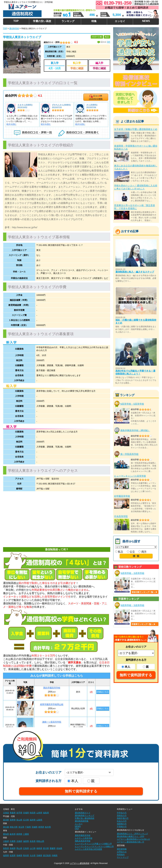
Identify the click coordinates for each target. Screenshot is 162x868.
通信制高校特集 (82, 821)
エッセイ (120, 21)
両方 (142, 552)
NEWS (146, 21)
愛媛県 (53, 848)
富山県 (19, 820)
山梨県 (39, 820)
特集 (94, 21)
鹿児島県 (47, 856)
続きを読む (11, 124)
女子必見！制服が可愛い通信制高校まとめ (136, 129)
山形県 (39, 813)
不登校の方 (122, 827)
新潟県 (6, 820)
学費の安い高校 (42, 21)
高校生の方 (122, 815)
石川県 (26, 820)
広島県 (26, 848)
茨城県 (35, 827)
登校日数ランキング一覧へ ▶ (145, 592)
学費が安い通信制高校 (85, 818)
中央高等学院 (121, 516)
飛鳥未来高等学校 (83, 841)
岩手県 (19, 813)
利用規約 (121, 855)
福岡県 (6, 856)
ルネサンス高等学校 (84, 838)
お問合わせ (122, 852)
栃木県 (48, 827)
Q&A (77, 829)
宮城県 (26, 813)
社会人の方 (122, 821)
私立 (119, 552)
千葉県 (28, 827)
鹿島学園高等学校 (83, 835)
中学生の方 (122, 813)
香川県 (46, 848)
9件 (109, 42)
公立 (131, 552)
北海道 (6, 813)
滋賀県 (26, 841)
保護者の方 (122, 824)
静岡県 (19, 834)
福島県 (46, 813)
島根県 (13, 848)
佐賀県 (13, 856)
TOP (16, 21)
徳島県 (39, 848)
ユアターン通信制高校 (80, 863)
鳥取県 (6, 848)
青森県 (13, 813)
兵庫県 (13, 841)
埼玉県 (21, 827)
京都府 (19, 841)
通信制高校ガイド (83, 813)
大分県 (33, 856)
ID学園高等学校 (122, 496)
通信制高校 (14, 29)
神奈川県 (14, 827)
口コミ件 (96, 97)
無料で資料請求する (136, 675)
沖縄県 (55, 856)
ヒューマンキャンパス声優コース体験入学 (93, 844)
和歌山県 (40, 841)
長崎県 (19, 856)
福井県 (33, 820)
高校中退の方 (123, 818)
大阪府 (6, 841)
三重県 (26, 834)
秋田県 (33, 813)
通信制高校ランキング (85, 815)
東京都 (6, 827)
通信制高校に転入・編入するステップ (135, 272)
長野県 (13, 820)
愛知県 (6, 834)
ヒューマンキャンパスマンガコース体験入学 (94, 846)
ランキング (68, 21)
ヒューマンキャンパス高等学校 (130, 476)
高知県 (59, 848)
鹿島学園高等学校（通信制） (135, 430)
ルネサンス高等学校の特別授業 (88, 849)
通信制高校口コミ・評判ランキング (132, 834)
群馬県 (41, 827)
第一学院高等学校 (129, 454)
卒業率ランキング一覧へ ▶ (144, 624)
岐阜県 (13, 834)
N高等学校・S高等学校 (132, 404)
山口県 (33, 848)
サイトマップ (123, 857)
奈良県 (33, 841)
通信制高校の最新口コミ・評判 (131, 836)
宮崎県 (39, 856)
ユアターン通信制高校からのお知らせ (133, 839)
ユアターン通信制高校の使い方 (131, 842)
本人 (126, 667)
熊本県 (26, 856)
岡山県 (19, 848)
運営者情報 (122, 849)
